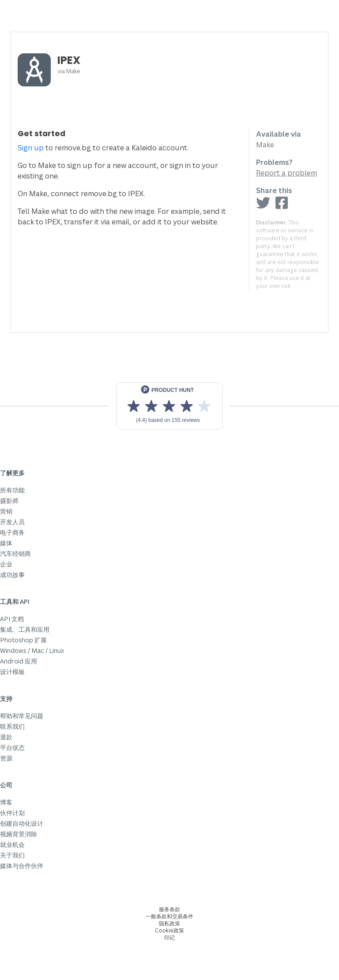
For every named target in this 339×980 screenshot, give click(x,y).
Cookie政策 (169, 930)
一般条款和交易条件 (169, 916)
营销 (6, 511)
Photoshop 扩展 (23, 640)
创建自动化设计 (22, 823)
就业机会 (12, 844)
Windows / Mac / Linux (32, 650)
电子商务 (12, 532)
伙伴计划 (12, 813)
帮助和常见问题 (22, 716)
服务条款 (169, 909)
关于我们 (12, 855)
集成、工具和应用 (25, 629)
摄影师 (9, 501)
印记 (169, 937)
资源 (6, 758)
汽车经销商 (15, 553)
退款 (6, 737)
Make (73, 71)
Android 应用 (19, 661)
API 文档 (12, 619)
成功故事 (12, 575)
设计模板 (12, 672)
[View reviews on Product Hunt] (169, 406)
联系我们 (12, 726)
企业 (6, 564)
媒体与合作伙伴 (22, 866)
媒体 (6, 543)
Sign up (31, 148)
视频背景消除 (19, 834)
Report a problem (286, 173)
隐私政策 (169, 923)
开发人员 (12, 522)
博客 (6, 802)
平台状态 (12, 747)
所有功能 (12, 490)
